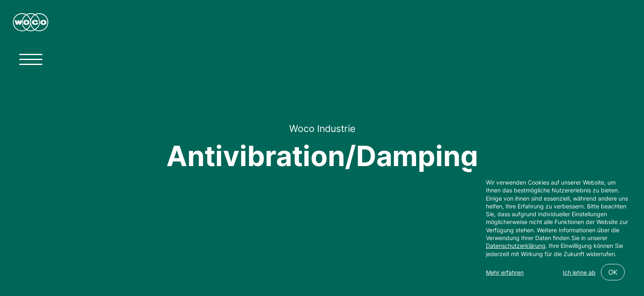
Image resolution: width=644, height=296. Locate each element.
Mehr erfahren (505, 272)
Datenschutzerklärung (516, 246)
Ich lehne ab (579, 272)
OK (613, 272)
